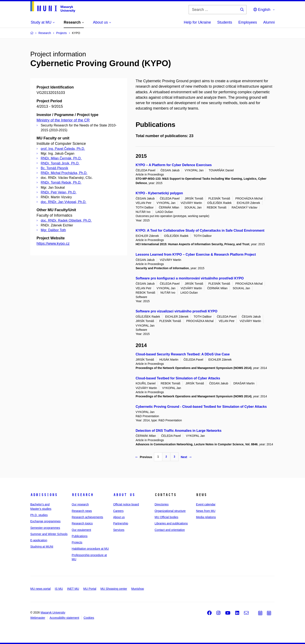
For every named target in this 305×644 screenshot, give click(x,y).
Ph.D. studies (39, 515)
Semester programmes (45, 528)
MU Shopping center (114, 589)
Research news (82, 511)
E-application (39, 540)
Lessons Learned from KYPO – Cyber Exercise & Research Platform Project (196, 254)
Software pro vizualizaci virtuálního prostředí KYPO (176, 311)
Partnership (121, 523)
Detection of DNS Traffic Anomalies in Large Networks (179, 431)
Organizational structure (170, 511)
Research (83, 495)
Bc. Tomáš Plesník (54, 168)
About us (124, 495)
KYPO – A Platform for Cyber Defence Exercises (174, 165)
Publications (80, 536)
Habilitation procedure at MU (90, 549)
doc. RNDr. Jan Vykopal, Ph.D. (64, 202)
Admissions (44, 495)
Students (225, 22)
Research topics (82, 523)
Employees (248, 22)
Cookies (89, 618)
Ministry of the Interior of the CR (63, 120)
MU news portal (40, 589)
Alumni (269, 22)
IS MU (59, 589)
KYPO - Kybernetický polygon (159, 193)
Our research (80, 504)
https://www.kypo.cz (53, 244)
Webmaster (38, 618)
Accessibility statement (64, 618)
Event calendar (206, 504)
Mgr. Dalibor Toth (53, 230)
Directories (162, 504)
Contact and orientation (170, 530)
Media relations (206, 517)
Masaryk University (53, 612)
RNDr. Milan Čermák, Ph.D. (61, 158)
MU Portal (90, 589)
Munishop (138, 589)
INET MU (73, 589)
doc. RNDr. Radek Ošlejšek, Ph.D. (66, 220)
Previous (144, 457)
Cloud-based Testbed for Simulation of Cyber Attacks (178, 378)
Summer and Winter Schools (49, 534)
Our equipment (81, 530)
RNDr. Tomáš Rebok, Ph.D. (61, 182)
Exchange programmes (45, 521)
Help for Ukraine (197, 22)
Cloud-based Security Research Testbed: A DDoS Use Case (183, 354)
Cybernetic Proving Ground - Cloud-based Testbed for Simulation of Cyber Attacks (201, 407)
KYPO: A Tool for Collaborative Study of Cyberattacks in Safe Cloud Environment (200, 230)
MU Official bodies (166, 517)
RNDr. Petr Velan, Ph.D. (59, 192)
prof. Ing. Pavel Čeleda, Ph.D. (63, 149)
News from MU (206, 511)
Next (186, 457)
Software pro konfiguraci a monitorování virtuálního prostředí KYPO (190, 278)
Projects (77, 542)
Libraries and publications (171, 523)
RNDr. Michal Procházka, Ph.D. (64, 173)
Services (119, 530)
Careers (118, 511)
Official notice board (126, 504)
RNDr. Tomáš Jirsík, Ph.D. (60, 163)
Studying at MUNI (42, 547)
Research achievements (87, 517)
